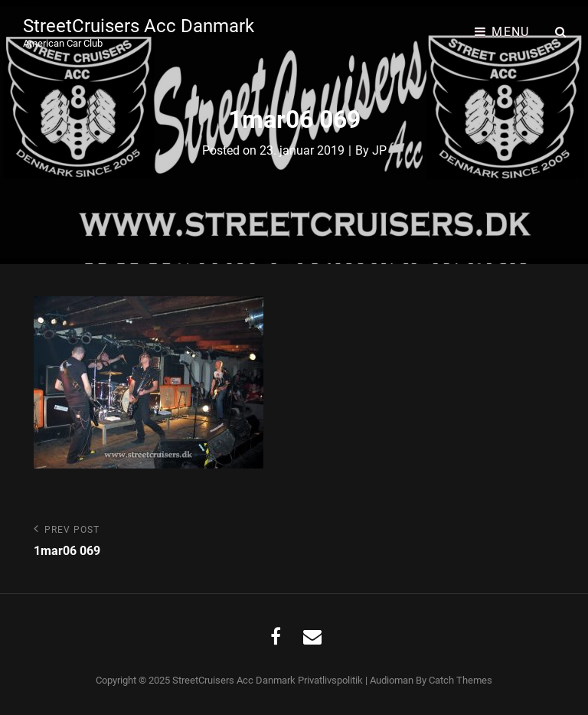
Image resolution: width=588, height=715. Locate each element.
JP (379, 150)
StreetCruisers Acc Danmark (139, 26)
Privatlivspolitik (330, 680)
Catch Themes (461, 680)
